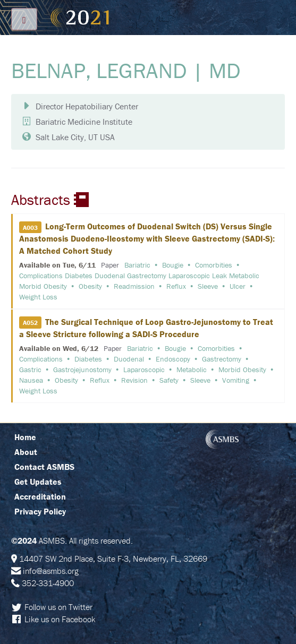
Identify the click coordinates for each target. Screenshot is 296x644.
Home (25, 437)
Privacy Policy (40, 511)
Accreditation (40, 496)
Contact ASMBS (44, 467)
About (26, 452)
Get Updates (38, 482)
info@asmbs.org (51, 571)
